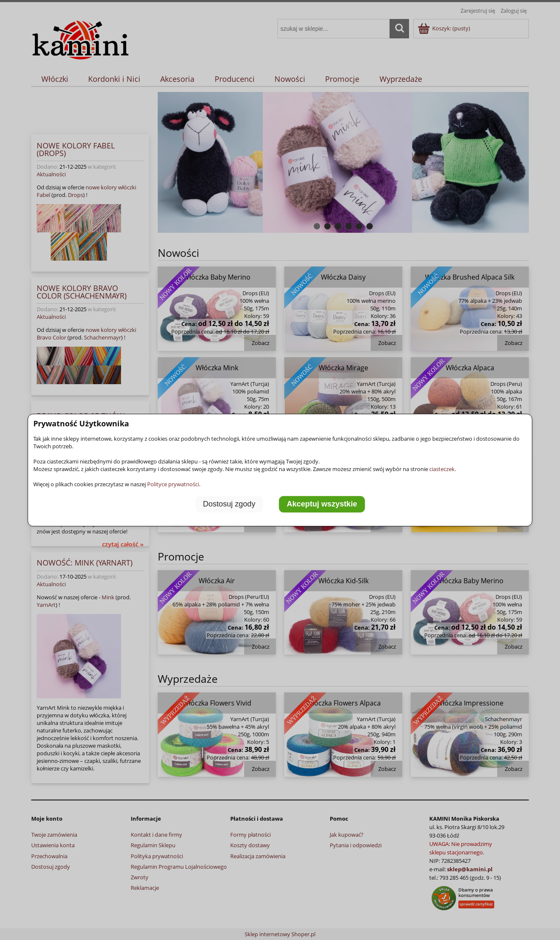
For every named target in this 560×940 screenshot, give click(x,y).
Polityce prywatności (173, 484)
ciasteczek (442, 469)
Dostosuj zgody (229, 504)
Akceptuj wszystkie (322, 504)
